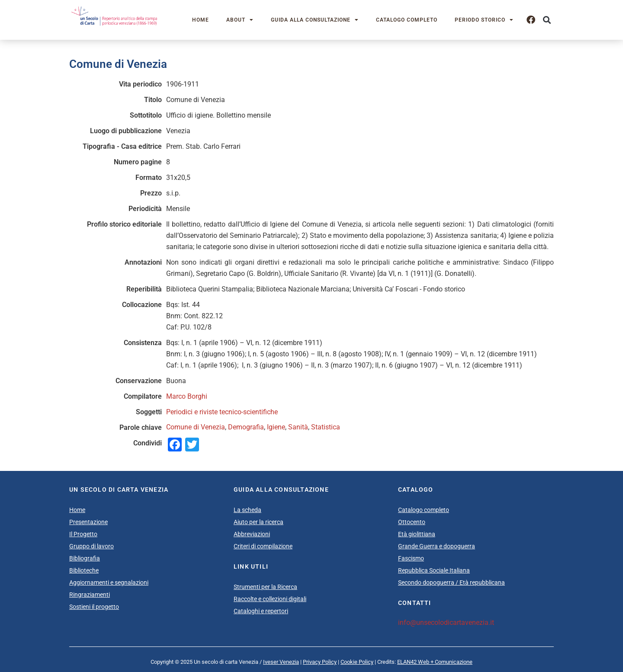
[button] (547, 20)
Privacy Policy (320, 662)
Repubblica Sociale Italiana (434, 570)
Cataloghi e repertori (261, 611)
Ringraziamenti (90, 595)
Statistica (326, 427)
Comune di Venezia (196, 427)
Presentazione (88, 522)
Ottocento (412, 522)
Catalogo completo (407, 20)
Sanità (298, 427)
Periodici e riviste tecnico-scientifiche (222, 412)
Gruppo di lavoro (92, 546)
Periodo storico (484, 20)
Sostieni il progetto (94, 607)
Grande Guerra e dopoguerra (437, 546)
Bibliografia (85, 558)
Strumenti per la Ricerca (265, 587)
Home (201, 20)
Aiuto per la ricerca (259, 522)
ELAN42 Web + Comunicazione (435, 662)
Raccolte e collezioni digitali (270, 599)
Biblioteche (84, 570)
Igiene (276, 427)
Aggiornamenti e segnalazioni (109, 582)
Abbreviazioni (252, 534)
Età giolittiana (417, 534)
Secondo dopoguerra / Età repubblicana (451, 582)
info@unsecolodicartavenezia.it (446, 622)
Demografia (246, 427)
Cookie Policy (357, 662)
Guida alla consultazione (315, 20)
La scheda (247, 510)
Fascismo (411, 558)
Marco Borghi (187, 396)
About (240, 20)
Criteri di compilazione (263, 546)
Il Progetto (83, 534)
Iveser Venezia (281, 662)
